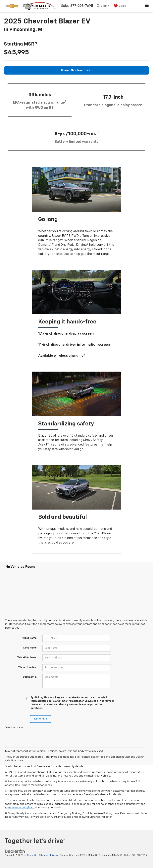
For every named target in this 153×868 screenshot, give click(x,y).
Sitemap (44, 855)
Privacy (54, 855)
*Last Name (29, 648)
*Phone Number (27, 667)
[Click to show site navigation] (147, 6)
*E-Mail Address (27, 658)
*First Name (29, 638)
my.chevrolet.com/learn (20, 808)
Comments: (30, 677)
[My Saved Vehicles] (119, 6)
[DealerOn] (15, 851)
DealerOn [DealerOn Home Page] (32, 855)
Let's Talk (41, 719)
